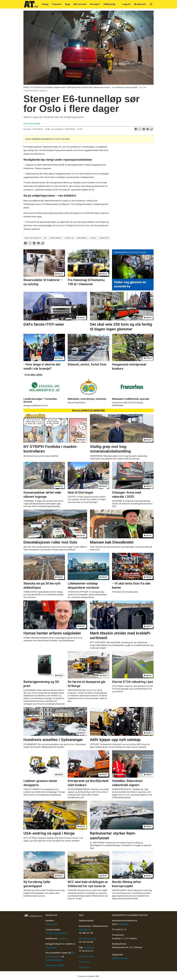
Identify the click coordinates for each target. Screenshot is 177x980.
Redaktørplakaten (54, 960)
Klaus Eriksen (52, 924)
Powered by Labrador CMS (88, 976)
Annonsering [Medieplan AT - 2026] (85, 962)
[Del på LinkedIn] (144, 129)
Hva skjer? (95, 4)
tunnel (93, 238)
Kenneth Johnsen (120, 958)
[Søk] (151, 4)
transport (104, 238)
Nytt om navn (80, 4)
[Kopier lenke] (151, 129)
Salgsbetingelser (86, 956)
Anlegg (45, 4)
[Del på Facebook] (136, 129)
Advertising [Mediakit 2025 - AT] (84, 967)
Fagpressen (51, 947)
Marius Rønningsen (88, 938)
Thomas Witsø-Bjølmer (56, 933)
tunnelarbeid (55, 238)
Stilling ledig (109, 4)
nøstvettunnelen (33, 238)
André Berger (85, 930)
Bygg (67, 4)
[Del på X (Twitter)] (140, 129)
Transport (57, 4)
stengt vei (69, 238)
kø (45, 238)
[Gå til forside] (31, 4)
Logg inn (126, 4)
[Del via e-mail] (148, 129)
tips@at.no (63, 938)
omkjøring (82, 238)
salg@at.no (89, 947)
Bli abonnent (140, 4)
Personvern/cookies (55, 965)
